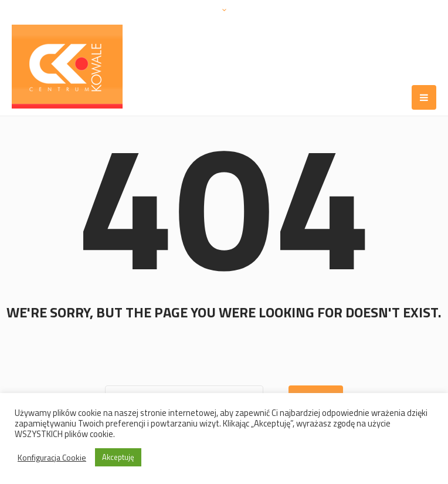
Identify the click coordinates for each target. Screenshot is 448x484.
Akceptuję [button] (118, 457)
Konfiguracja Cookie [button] (52, 458)
